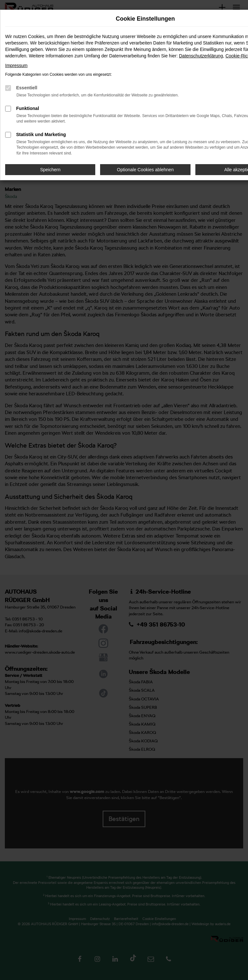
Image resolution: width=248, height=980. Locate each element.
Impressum (16, 65)
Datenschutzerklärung (201, 56)
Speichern (50, 170)
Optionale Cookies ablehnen (145, 170)
